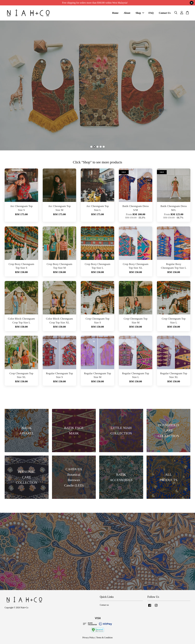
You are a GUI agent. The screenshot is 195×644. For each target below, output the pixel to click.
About (127, 13)
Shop (140, 13)
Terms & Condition (104, 638)
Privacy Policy (89, 638)
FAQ (151, 13)
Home (115, 13)
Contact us (104, 605)
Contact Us (165, 13)
